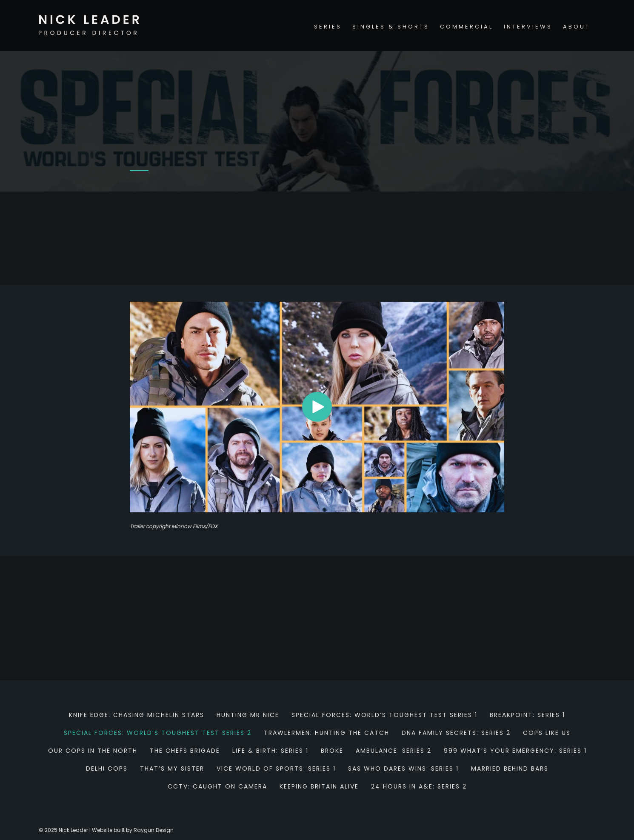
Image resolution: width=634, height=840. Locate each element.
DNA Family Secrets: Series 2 (456, 733)
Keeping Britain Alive (319, 786)
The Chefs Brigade (185, 751)
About (577, 27)
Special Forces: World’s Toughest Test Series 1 (384, 715)
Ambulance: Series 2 (394, 751)
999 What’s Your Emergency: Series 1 (515, 751)
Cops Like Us (547, 733)
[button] (317, 407)
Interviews (528, 27)
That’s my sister (172, 769)
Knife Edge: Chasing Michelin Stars (137, 715)
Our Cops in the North (93, 751)
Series (328, 27)
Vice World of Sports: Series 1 (276, 769)
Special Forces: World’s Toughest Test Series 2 (158, 733)
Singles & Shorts (391, 27)
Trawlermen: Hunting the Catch (327, 733)
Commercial (467, 27)
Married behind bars (510, 769)
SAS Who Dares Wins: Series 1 (403, 769)
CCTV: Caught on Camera (217, 786)
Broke (332, 751)
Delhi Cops (107, 769)
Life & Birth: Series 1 (270, 751)
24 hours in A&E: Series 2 (419, 786)
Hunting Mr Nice (248, 715)
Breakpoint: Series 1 (527, 715)
